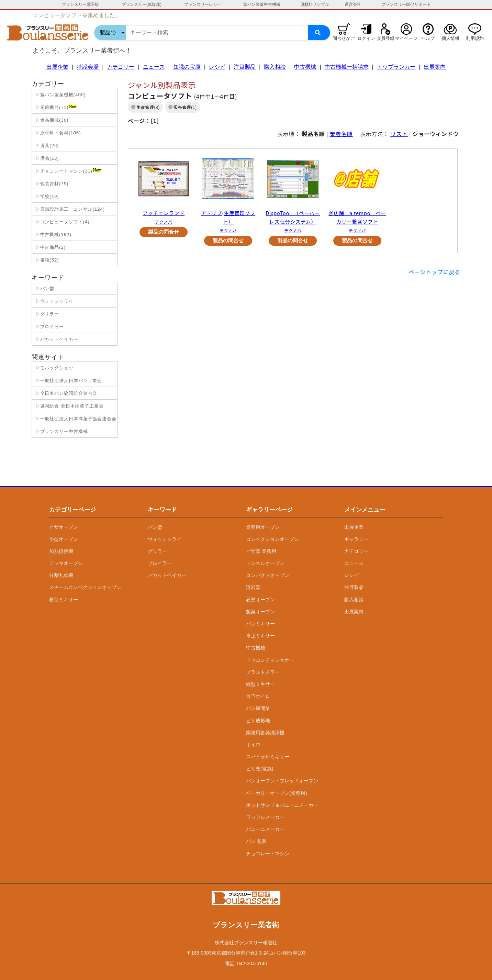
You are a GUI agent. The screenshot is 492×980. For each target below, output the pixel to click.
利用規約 (475, 38)
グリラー (157, 551)
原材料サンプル (315, 4)
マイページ (406, 38)
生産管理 (145, 107)
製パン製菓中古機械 (262, 4)
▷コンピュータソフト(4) (62, 222)
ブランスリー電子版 (80, 4)
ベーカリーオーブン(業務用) (276, 793)
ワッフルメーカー (265, 817)
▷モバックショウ (54, 368)
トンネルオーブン (265, 563)
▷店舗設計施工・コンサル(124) (69, 209)
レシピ (217, 67)
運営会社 (353, 4)
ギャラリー (356, 539)
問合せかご (344, 38)
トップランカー (396, 67)
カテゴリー (121, 67)
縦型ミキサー (260, 684)
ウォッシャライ (165, 539)
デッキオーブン (66, 563)
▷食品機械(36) (51, 120)
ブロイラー (160, 563)
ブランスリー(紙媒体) (142, 4)
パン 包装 (256, 841)
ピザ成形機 (258, 721)
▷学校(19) (46, 196)
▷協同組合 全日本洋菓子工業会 (69, 406)
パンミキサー (260, 624)
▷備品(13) (46, 158)
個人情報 (450, 38)
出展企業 (57, 67)
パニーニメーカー (265, 829)
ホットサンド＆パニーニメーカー (282, 805)
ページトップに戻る (434, 272)
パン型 (155, 527)
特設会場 (88, 67)
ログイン (366, 38)
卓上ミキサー (260, 636)
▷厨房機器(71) (55, 107)
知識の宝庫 (187, 67)
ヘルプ (428, 38)
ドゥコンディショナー (270, 660)
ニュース (154, 67)
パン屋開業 (258, 708)
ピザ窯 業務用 (261, 551)
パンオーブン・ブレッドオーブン (282, 781)
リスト (399, 134)
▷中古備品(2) (50, 247)
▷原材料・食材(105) (57, 133)
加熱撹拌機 (61, 551)
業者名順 (341, 134)
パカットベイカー (167, 575)
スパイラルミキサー (268, 757)
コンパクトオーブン (268, 575)
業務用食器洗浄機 (265, 733)
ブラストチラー (263, 672)
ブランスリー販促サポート (406, 4)
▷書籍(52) (46, 260)
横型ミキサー (64, 600)
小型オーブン (64, 539)
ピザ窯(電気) (260, 769)
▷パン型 (44, 288)
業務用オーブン (263, 527)
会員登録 (385, 38)
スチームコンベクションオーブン (85, 587)
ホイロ (253, 745)
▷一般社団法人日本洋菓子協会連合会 (75, 419)
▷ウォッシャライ (54, 301)
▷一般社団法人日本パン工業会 (68, 381)
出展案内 (435, 67)
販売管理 (182, 107)
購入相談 (275, 67)
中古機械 (305, 67)
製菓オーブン (260, 612)
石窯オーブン (260, 600)
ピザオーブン (64, 527)
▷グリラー (46, 314)
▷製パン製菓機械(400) (60, 95)
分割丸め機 (61, 575)
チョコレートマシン (268, 854)
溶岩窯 (253, 587)
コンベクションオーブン (272, 539)
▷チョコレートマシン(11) (67, 171)
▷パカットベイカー (56, 339)
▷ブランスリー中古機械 (61, 431)
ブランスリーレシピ (203, 4)
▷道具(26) (46, 146)
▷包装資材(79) (51, 184)
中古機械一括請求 (347, 67)
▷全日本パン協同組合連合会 (65, 393)
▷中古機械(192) (53, 235)
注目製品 (245, 67)
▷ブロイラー (49, 327)
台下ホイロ (258, 696)
